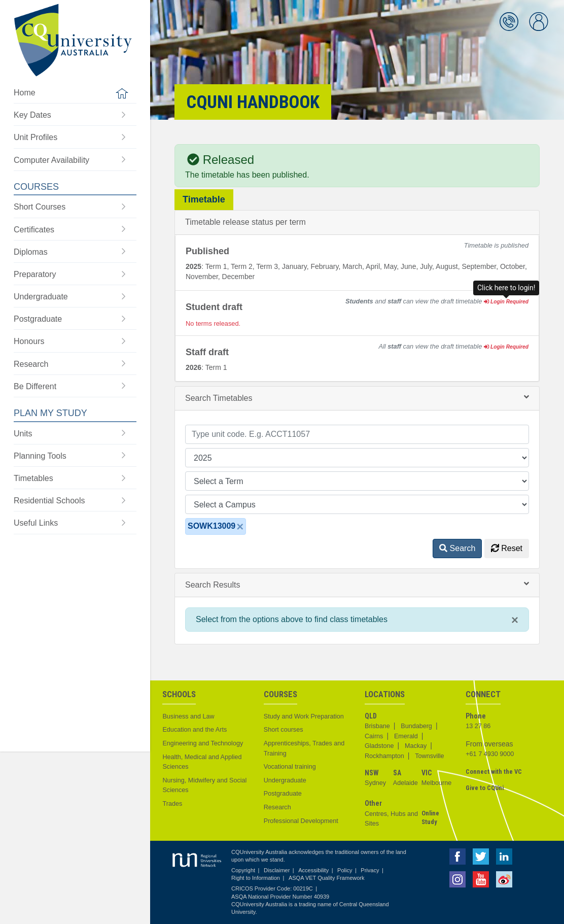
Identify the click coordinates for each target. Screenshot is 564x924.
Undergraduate (285, 780)
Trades (172, 804)
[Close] (240, 527)
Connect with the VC (494, 772)
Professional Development (301, 821)
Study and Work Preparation (304, 716)
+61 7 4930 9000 (490, 754)
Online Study (430, 818)
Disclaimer (277, 870)
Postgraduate (283, 794)
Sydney (375, 783)
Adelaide (406, 783)
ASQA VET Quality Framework (327, 878)
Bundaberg (416, 726)
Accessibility (313, 870)
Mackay (416, 746)
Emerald (406, 736)
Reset (507, 548)
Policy (345, 870)
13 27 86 (478, 726)
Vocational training (290, 767)
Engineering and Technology (203, 743)
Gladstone (379, 746)
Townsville (429, 756)
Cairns (374, 736)
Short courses (284, 730)
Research (277, 807)
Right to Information (256, 878)
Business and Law (188, 716)
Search (457, 548)
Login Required (506, 302)
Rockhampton (384, 756)
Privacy (370, 870)
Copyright (243, 870)
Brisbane (377, 726)
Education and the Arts (195, 730)
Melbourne (437, 783)
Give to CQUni (485, 788)
